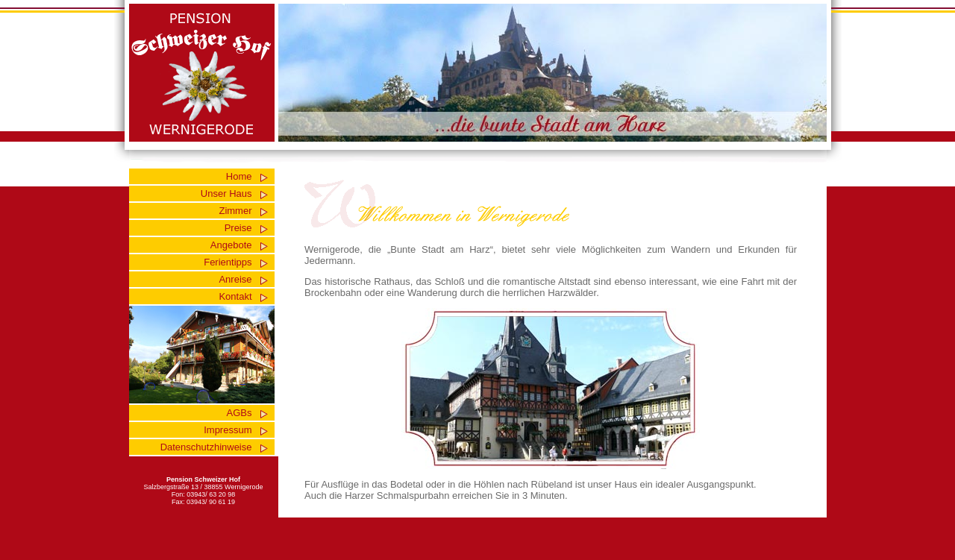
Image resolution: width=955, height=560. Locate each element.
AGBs (239, 413)
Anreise (235, 279)
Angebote (231, 245)
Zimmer (235, 211)
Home (239, 176)
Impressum (228, 430)
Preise (238, 228)
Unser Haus (226, 194)
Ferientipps (228, 262)
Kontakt (235, 296)
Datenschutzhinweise (206, 447)
